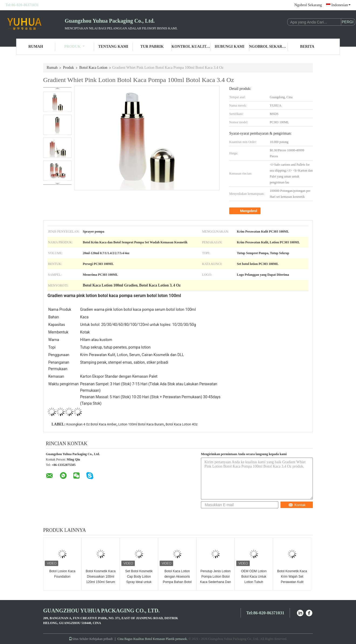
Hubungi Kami (230, 47)
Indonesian (341, 5)
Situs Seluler (79, 639)
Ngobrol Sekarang (308, 5)
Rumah (36, 47)
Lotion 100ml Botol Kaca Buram (141, 424)
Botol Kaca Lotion (93, 68)
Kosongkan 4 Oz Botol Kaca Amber (91, 424)
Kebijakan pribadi (101, 639)
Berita (307, 47)
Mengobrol (245, 211)
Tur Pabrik (152, 47)
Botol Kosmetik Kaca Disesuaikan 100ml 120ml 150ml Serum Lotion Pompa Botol (101, 579)
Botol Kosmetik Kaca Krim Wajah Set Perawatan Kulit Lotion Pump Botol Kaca (292, 582)
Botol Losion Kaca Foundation (62, 574)
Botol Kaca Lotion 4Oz (182, 424)
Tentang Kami (113, 47)
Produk (74, 47)
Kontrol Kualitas (191, 47)
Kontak (297, 505)
